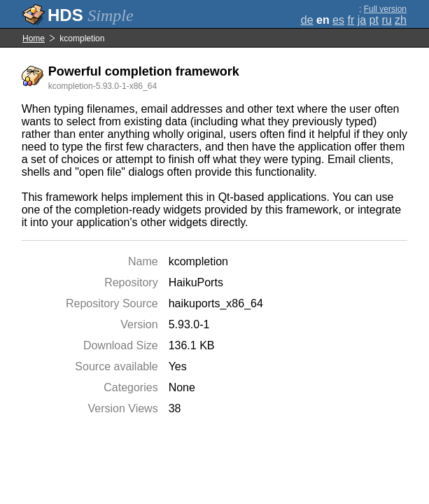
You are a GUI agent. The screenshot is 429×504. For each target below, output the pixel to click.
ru (386, 20)
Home (34, 38)
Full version (385, 9)
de (307, 20)
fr (351, 20)
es (338, 20)
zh (401, 20)
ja (362, 20)
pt (374, 20)
